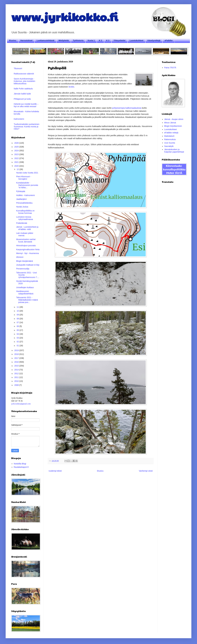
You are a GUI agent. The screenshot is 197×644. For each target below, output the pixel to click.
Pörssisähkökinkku (24, 203)
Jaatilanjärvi (21, 199)
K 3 (108, 40)
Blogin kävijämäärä (25, 261)
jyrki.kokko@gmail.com (21, 404)
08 (18, 319)
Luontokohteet (136, 40)
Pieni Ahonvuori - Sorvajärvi (24, 178)
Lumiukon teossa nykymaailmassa (25, 218)
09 (18, 315)
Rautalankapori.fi (21, 467)
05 (18, 330)
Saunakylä (169, 146)
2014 (17, 370)
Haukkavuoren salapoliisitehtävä (25, 292)
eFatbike (169, 40)
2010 (17, 381)
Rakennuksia (170, 139)
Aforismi (20, 257)
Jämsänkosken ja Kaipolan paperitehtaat (174, 151)
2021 (17, 162)
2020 (17, 166)
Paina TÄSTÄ (170, 68)
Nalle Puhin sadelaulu (23, 89)
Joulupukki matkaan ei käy (28, 265)
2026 (17, 143)
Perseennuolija (23, 269)
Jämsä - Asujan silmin (174, 119)
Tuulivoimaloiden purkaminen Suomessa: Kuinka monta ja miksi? (27, 127)
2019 (17, 350)
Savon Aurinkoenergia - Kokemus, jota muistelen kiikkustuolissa (25, 81)
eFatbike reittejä (171, 133)
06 (18, 326)
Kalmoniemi (19, 119)
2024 (17, 151)
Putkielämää (22, 223)
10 (18, 311)
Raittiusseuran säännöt (24, 74)
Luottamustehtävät (45, 40)
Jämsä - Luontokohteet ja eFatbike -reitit (27, 228)
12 (18, 169)
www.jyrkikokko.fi (65, 17)
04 (18, 334)
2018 (17, 354)
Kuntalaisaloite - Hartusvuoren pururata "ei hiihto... (27, 185)
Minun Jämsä (170, 123)
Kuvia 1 (91, 40)
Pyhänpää (21, 191)
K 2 (100, 40)
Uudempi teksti (55, 471)
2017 (17, 358)
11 (18, 307)
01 (18, 346)
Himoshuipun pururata (26, 246)
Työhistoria (78, 40)
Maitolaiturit (169, 136)
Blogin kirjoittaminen (173, 126)
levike (71, 87)
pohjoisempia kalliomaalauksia (127, 108)
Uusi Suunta (170, 143)
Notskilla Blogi (20, 464)
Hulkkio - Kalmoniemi (25, 195)
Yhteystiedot (119, 40)
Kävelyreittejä (154, 40)
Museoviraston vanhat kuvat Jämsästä (26, 241)
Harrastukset (26, 40)
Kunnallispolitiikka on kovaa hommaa (25, 212)
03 (18, 338)
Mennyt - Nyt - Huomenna (27, 253)
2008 (17, 385)
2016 (17, 362)
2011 (17, 377)
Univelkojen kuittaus (25, 287)
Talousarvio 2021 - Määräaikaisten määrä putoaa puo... (27, 300)
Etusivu (13, 40)
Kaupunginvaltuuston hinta (28, 249)
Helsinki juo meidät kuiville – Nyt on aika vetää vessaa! (26, 105)
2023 (17, 154)
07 (18, 322)
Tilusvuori (18, 68)
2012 (17, 374)
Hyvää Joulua (22, 207)
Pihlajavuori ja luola (22, 99)
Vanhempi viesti (146, 471)
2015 (17, 366)
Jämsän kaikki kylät (22, 94)
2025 (17, 147)
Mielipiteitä (64, 40)
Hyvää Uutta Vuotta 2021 (27, 173)
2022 (17, 158)
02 (18, 342)
